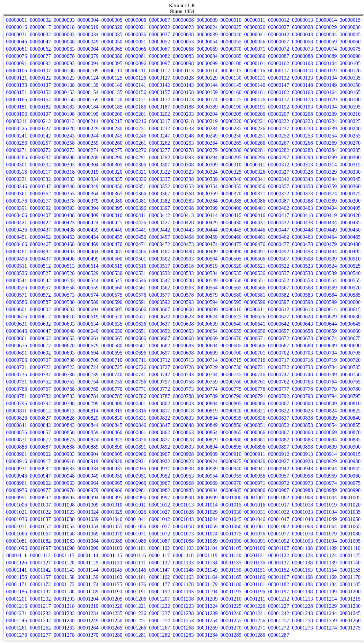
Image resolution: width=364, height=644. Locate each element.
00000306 (136, 165)
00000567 (279, 288)
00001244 (326, 613)
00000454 (88, 237)
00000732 (279, 367)
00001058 (183, 526)
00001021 (16, 512)
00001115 (112, 555)
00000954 (207, 476)
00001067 (40, 534)
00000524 (326, 266)
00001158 (64, 577)
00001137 (278, 563)
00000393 (64, 208)
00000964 (88, 483)
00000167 (40, 99)
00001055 (112, 526)
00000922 (159, 461)
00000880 (231, 440)
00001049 (326, 519)
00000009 (207, 20)
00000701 (255, 353)
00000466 (16, 244)
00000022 (159, 27)
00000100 (231, 63)
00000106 (16, 71)
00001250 (112, 620)
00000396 (136, 208)
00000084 (207, 56)
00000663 (64, 338)
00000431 (255, 223)
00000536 (255, 273)
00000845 (112, 425)
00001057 (159, 526)
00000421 (16, 223)
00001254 (207, 620)
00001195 (231, 592)
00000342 (279, 179)
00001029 (207, 512)
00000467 (40, 244)
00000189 (207, 107)
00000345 (350, 179)
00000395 (112, 208)
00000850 (231, 425)
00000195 (350, 107)
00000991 (16, 497)
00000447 (279, 230)
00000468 (64, 244)
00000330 (350, 172)
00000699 (207, 353)
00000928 (303, 461)
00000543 (64, 280)
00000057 (279, 42)
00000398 (183, 208)
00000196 (16, 114)
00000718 (303, 360)
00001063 (303, 526)
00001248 (64, 620)
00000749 (326, 374)
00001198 (302, 592)
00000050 (112, 42)
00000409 (88, 215)
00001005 (350, 497)
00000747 (279, 374)
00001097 (40, 548)
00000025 (231, 27)
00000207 (279, 114)
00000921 (136, 461)
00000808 (303, 403)
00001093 (303, 541)
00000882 (279, 440)
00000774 (207, 389)
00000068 (183, 49)
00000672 (279, 338)
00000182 (40, 107)
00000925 (231, 461)
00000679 (88, 346)
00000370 (231, 194)
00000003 (64, 20)
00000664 (88, 338)
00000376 (16, 201)
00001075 (231, 534)
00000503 (183, 259)
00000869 (326, 432)
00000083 (183, 56)
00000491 (255, 251)
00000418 (303, 215)
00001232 (40, 613)
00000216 (136, 121)
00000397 (159, 208)
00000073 (303, 49)
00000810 (350, 403)
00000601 (16, 309)
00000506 (255, 259)
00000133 (303, 78)
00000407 (40, 215)
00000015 (350, 20)
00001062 (279, 526)
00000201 (136, 114)
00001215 (350, 599)
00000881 (255, 440)
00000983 (183, 490)
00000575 (112, 295)
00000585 (350, 295)
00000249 (207, 136)
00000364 (88, 194)
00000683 (183, 346)
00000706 (16, 360)
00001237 (159, 613)
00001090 (231, 541)
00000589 (88, 302)
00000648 (64, 331)
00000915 (350, 454)
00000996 (136, 497)
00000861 (136, 432)
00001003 (303, 497)
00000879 (207, 440)
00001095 (350, 541)
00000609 (207, 309)
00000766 (16, 389)
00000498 (64, 259)
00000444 (207, 230)
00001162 (159, 577)
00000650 (112, 331)
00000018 (64, 27)
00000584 (326, 295)
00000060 (350, 42)
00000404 (326, 208)
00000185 (112, 107)
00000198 (64, 114)
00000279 (207, 150)
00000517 (159, 266)
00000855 (350, 425)
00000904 (88, 454)
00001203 (64, 599)
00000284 (326, 150)
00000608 (183, 309)
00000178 (303, 99)
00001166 (255, 577)
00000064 (88, 49)
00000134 (326, 78)
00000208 (303, 114)
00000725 (112, 367)
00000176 (255, 99)
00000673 (303, 338)
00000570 (350, 288)
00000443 (183, 230)
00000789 (207, 396)
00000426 (136, 223)
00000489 (207, 251)
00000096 (136, 63)
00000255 (350, 136)
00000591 (136, 302)
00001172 (40, 584)
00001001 (255, 497)
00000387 (279, 201)
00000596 (255, 302)
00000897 (279, 447)
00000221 (255, 121)
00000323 (183, 172)
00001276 (16, 635)
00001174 (88, 584)
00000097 (159, 63)
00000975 (350, 483)
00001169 (326, 577)
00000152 (40, 92)
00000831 (136, 418)
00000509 (326, 259)
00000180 (350, 99)
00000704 (326, 353)
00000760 (231, 382)
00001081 (16, 541)
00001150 (231, 570)
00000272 (40, 150)
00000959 (326, 476)
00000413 (183, 215)
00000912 (279, 454)
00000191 (255, 107)
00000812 (40, 411)
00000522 (279, 266)
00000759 (207, 382)
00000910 (231, 454)
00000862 (159, 432)
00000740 (112, 374)
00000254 (326, 136)
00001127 (40, 563)
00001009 (88, 505)
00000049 (88, 42)
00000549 (207, 280)
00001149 (207, 570)
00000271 (16, 150)
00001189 (88, 592)
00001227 (279, 606)
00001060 (231, 526)
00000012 (279, 20)
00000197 (40, 114)
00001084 (88, 541)
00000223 (303, 121)
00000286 (16, 157)
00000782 (40, 396)
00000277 (159, 150)
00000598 (303, 302)
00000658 (303, 331)
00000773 (183, 389)
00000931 (16, 469)
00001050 (350, 519)
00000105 (350, 63)
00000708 (64, 360)
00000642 (279, 324)
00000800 (112, 403)
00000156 (136, 92)
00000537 (279, 273)
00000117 (278, 71)
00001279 (88, 635)
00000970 (231, 483)
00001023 (64, 512)
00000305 (112, 165)
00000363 (64, 194)
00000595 (231, 302)
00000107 (40, 71)
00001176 (136, 584)
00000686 (255, 346)
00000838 (303, 418)
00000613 (303, 309)
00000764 (326, 382)
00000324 (207, 172)
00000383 (183, 201)
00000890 (112, 447)
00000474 (207, 244)
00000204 (207, 114)
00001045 (231, 519)
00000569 (326, 288)
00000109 (88, 71)
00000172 (159, 99)
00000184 (88, 107)
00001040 (112, 519)
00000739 (88, 374)
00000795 (350, 396)
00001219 (88, 606)
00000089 (326, 56)
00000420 (350, 215)
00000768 (64, 389)
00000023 (183, 27)
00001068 (64, 534)
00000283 (303, 150)
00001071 (136, 534)
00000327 (279, 172)
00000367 (159, 194)
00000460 (231, 237)
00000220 (231, 121)
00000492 (279, 251)
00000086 (255, 56)
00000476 (255, 244)
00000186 (136, 107)
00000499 (88, 259)
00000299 (326, 157)
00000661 (16, 338)
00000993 (64, 497)
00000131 (255, 78)
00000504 (207, 259)
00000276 (136, 150)
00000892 (159, 447)
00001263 (64, 628)
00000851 (255, 425)
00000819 (207, 411)
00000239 (326, 128)
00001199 (326, 592)
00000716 (255, 360)
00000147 (279, 85)
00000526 (16, 273)
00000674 (326, 338)
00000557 (40, 288)
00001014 (207, 505)
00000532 (159, 273)
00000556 (16, 288)
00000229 (88, 128)
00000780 (350, 389)
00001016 (255, 505)
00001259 (326, 620)
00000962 (40, 483)
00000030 (350, 27)
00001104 (207, 548)
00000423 (64, 223)
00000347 (40, 186)
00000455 (112, 237)
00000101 (255, 63)
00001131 (136, 563)
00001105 (231, 548)
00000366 (136, 194)
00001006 (16, 505)
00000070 (231, 49)
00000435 (350, 223)
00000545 (112, 280)
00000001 (16, 20)
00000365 (112, 194)
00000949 (88, 476)
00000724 (88, 367)
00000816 (136, 411)
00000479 (326, 244)
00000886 (16, 447)
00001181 (255, 584)
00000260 (112, 143)
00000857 (40, 432)
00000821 (255, 411)
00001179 (207, 584)
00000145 (231, 85)
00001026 (136, 512)
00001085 (112, 541)
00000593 (183, 302)
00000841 (16, 425)
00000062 (40, 49)
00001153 (302, 570)
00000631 (16, 324)
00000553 (303, 280)
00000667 (159, 338)
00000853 (303, 425)
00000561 (136, 288)
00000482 (40, 251)
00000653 (183, 331)
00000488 (183, 251)
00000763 (303, 382)
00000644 (326, 324)
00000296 (255, 157)
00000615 (350, 309)
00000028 (303, 27)
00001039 (88, 519)
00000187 (159, 107)
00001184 (326, 584)
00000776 (255, 389)
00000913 (303, 454)
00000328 (303, 172)
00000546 (136, 280)
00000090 (350, 56)
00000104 (326, 63)
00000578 (183, 295)
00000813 (64, 411)
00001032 (279, 512)
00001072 (159, 534)
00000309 (207, 165)
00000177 (279, 99)
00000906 (136, 454)
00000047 (40, 42)
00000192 (279, 107)
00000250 (231, 136)
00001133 (183, 563)
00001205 (112, 599)
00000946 (16, 476)
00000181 (16, 107)
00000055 (231, 42)
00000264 (207, 143)
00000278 (183, 150)
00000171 (136, 99)
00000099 (207, 63)
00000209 (326, 114)
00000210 (350, 114)
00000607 (159, 309)
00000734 (326, 367)
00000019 (88, 27)
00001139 (326, 563)
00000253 (303, 136)
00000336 (136, 179)
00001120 (231, 555)
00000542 (40, 280)
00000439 (88, 230)
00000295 (231, 157)
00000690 (350, 346)
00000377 (40, 201)
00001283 (183, 635)
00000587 (40, 302)
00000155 (112, 92)
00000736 (16, 374)
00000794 (326, 396)
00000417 (279, 215)
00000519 (207, 266)
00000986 (255, 490)
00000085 (231, 56)
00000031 (16, 34)
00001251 (136, 620)
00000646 (16, 331)
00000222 (279, 121)
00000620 (112, 317)
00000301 (16, 165)
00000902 (40, 454)
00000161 (255, 92)
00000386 (255, 201)
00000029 (326, 27)
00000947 (40, 476)
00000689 (326, 346)
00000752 (40, 382)
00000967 (159, 483)
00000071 (255, 49)
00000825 (350, 411)
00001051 (16, 526)
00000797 (40, 403)
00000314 (326, 165)
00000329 (326, 172)
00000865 (231, 432)
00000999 (207, 497)
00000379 (88, 201)
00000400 (231, 208)
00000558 (64, 288)
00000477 (279, 244)
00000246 (136, 136)
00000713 (183, 360)
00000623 (183, 317)
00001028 (183, 512)
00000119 (326, 71)
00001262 (40, 628)
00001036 (16, 519)
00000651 (136, 331)
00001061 (255, 526)
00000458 (183, 237)
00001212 (279, 599)
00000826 (16, 418)
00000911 (255, 454)
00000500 (112, 259)
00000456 (136, 237)
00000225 (350, 121)
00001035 (350, 512)
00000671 (255, 338)
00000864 (207, 432)
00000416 (255, 215)
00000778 (303, 389)
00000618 (64, 317)
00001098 (64, 548)
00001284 (207, 635)
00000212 (40, 121)
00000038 (183, 34)
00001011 (136, 505)
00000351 (136, 186)
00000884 (326, 440)
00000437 (40, 230)
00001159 (88, 577)
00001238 (183, 613)
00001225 (231, 606)
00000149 (326, 85)
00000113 (183, 71)
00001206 (136, 599)
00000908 (183, 454)
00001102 (159, 548)
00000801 (136, 403)
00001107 (278, 548)
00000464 (326, 237)
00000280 (231, 150)
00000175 (231, 99)
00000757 (159, 382)
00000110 (112, 71)
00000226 (16, 128)
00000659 (326, 331)
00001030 (231, 512)
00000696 (136, 353)
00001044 (207, 519)
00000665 (112, 338)
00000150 (350, 85)
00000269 (326, 143)
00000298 (303, 157)
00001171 (17, 584)
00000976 (16, 490)
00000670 (231, 338)
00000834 (207, 418)
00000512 (40, 266)
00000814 (88, 411)
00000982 (159, 490)
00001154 (326, 570)
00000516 (136, 266)
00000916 (16, 461)
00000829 (88, 418)
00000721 (16, 367)
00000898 (303, 447)
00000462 (279, 237)
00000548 (183, 280)
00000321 (136, 172)
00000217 (159, 121)
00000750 (350, 374)
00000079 (88, 56)
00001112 (40, 555)
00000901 (16, 454)
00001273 (303, 628)
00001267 (159, 628)
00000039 (207, 34)
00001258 (303, 620)
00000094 (88, 63)
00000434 (326, 223)
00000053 (183, 42)
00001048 (303, 519)
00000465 (350, 237)
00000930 (350, 461)
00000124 (88, 78)
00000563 (183, 288)
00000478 (303, 244)
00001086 (136, 541)
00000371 (255, 194)
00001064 (326, 526)
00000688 (303, 346)
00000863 (183, 432)
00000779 (326, 389)
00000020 (112, 27)
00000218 (183, 121)
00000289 (88, 157)
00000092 (40, 63)
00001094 (326, 541)
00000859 (88, 432)
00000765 (350, 382)
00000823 (303, 411)
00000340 (231, 179)
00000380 (112, 201)
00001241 (255, 613)
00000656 (255, 331)
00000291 (136, 157)
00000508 (303, 259)
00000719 (326, 360)
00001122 (278, 555)
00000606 (136, 309)
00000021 (136, 27)
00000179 (326, 99)
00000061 (16, 49)
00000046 (16, 42)
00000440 (112, 230)
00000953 (183, 476)
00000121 (16, 78)
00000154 (88, 92)
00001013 (183, 505)
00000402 (279, 208)
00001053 (64, 526)
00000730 (231, 367)
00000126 (136, 78)
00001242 (279, 613)
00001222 (159, 606)
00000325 (231, 172)
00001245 (350, 613)
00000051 (136, 42)
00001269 (207, 628)
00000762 (279, 382)
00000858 (64, 432)
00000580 (231, 295)
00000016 (16, 27)
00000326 (255, 172)
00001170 (350, 577)
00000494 (326, 251)
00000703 (303, 353)
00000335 (112, 179)
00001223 (183, 606)
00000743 (183, 374)
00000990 (350, 490)
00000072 (279, 49)
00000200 (112, 114)
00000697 (159, 353)
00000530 (112, 273)
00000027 (279, 27)
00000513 (64, 266)
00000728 (183, 367)
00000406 (16, 215)
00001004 (326, 497)
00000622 (159, 317)
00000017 (40, 27)
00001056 (136, 526)
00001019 (326, 505)
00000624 (207, 317)
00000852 (279, 425)
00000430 (231, 223)
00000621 (136, 317)
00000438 (64, 230)
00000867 (279, 432)
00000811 (17, 411)
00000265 (231, 143)
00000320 (112, 172)
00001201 (16, 599)
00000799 (88, 403)
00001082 (40, 541)
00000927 (279, 461)
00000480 (350, 244)
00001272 (279, 628)
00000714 (207, 360)
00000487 (159, 251)
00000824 (326, 411)
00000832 (159, 418)
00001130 (112, 563)
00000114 (207, 71)
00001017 (279, 505)
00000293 (183, 157)
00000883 (303, 440)
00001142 (40, 570)
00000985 (231, 490)
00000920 (112, 461)
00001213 (303, 599)
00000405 (350, 208)
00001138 (302, 563)
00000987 (279, 490)
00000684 (207, 346)
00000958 (303, 476)
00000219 (207, 121)
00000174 (207, 99)
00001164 (207, 577)
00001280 (112, 635)
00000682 (159, 346)
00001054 (88, 526)
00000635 (112, 324)
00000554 (326, 280)
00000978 (64, 490)
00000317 (40, 172)
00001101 (136, 548)
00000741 (136, 374)
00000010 (231, 20)
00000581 (255, 295)
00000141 (136, 85)
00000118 (302, 71)
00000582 (279, 295)
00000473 (183, 244)
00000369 (207, 194)
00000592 (159, 302)
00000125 (112, 78)
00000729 (207, 367)
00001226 (255, 606)
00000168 (64, 99)
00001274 (326, 628)
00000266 (255, 143)
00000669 (207, 338)
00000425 (112, 223)
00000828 (64, 418)
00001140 (350, 563)
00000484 (88, 251)
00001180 (231, 584)
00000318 (64, 172)
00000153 (64, 92)
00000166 (16, 99)
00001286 (255, 635)
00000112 (159, 71)
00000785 (112, 396)
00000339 (207, 179)
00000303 (64, 165)
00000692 (40, 353)
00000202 (159, 114)
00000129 (207, 78)
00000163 (303, 92)
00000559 (88, 288)
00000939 (207, 469)
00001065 (350, 526)
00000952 (159, 476)
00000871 (16, 440)
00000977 (40, 490)
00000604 (88, 309)
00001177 (159, 584)
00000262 (159, 143)
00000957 (279, 476)
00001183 (302, 584)
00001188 (64, 592)
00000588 (64, 302)
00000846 (136, 425)
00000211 (17, 121)
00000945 (350, 469)
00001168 (302, 577)
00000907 (159, 454)
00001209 (207, 599)
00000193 (303, 107)
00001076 (255, 534)
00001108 (302, 548)
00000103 (303, 63)
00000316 (16, 172)
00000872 (40, 440)
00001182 (278, 584)
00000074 (326, 49)
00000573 (64, 295)
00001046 (255, 519)
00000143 (183, 85)
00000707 (40, 360)
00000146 (255, 85)
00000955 (231, 476)
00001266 (136, 628)
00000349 (88, 186)
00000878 (183, 440)
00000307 (159, 165)
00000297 (279, 157)
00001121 (255, 555)
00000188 (183, 107)
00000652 (159, 331)
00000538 (303, 273)
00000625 (231, 317)
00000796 (16, 403)
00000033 (64, 34)
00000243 (64, 136)
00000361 (16, 194)
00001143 (64, 570)
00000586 (16, 302)
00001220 (112, 606)
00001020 (350, 505)
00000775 (231, 389)
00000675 (350, 338)
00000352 (159, 186)
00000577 (159, 295)
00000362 (40, 194)
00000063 (64, 49)
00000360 (350, 186)
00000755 (112, 382)
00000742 (159, 374)
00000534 (207, 273)
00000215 (112, 121)
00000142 (159, 85)
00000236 (255, 128)
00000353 (183, 186)
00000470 (112, 244)
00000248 (183, 136)
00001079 (326, 534)
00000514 (88, 266)
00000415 (231, 215)
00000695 (112, 353)
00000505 (231, 259)
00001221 (136, 606)
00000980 (112, 490)
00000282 (279, 150)
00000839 (326, 418)
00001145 (112, 570)
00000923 (183, 461)
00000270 (350, 143)
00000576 (136, 295)
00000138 (64, 85)
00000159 (207, 92)
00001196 (255, 592)
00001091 (255, 541)
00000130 (231, 78)
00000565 (231, 288)
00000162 (279, 92)
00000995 (112, 497)
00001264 (88, 628)
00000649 (88, 331)
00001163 (183, 577)
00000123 (64, 78)
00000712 (159, 360)
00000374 (326, 194)
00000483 (64, 251)
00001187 (40, 592)
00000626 (255, 317)
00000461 (255, 237)
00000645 (350, 324)
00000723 (64, 367)
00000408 (64, 215)
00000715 (231, 360)
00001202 (40, 599)
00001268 (183, 628)
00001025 (112, 512)
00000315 (350, 165)
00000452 (40, 237)
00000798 (64, 403)
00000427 (159, 223)
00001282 (159, 635)
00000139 (88, 85)
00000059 (326, 42)
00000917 (40, 461)
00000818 (183, 411)
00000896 (255, 447)
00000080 (112, 56)
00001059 (207, 526)
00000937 (159, 469)
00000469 (88, 244)
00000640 (231, 324)
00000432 (279, 223)
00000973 (303, 483)
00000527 (40, 273)
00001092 (279, 541)
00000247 (159, 136)
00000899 (326, 447)
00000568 (303, 288)
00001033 (303, 512)
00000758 (183, 382)
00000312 (279, 165)
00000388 (303, 201)
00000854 (326, 425)
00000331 (16, 179)
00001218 (64, 606)
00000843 (64, 425)
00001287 (279, 635)
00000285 (350, 150)
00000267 (279, 143)
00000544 (88, 280)
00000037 (159, 34)
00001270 (231, 628)
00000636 (136, 324)
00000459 (207, 237)
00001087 (159, 541)
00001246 (16, 620)
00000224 (326, 121)
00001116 (136, 555)
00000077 (40, 56)
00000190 (231, 107)
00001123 (302, 555)
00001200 (350, 592)
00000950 (112, 476)
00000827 (40, 418)
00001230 (350, 606)
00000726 (136, 367)
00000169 (88, 99)
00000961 (16, 483)
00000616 (16, 317)
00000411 (136, 215)
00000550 (231, 280)
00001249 (88, 620)
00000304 (88, 165)
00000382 (159, 201)
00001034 (326, 512)
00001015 (231, 505)
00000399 (207, 208)
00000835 (231, 418)
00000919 (88, 461)
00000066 (136, 49)
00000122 (40, 78)
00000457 (159, 237)
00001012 (159, 505)
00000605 (112, 309)
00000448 (303, 230)
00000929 (326, 461)
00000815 (112, 411)
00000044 (326, 34)
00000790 (231, 396)
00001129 (88, 563)
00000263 (183, 143)
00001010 (112, 505)
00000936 (136, 469)
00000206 (255, 114)
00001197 (278, 592)
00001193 (183, 592)
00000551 (255, 280)
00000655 (231, 331)
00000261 (136, 143)
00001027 (159, 512)
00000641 (255, 324)
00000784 (88, 396)
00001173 (64, 584)
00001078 (303, 534)
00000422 (40, 223)
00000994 (88, 497)
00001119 (207, 555)
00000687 (279, 346)
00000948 (64, 476)
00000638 (183, 324)
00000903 (64, 454)
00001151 (255, 570)
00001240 (231, 613)
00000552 (279, 280)
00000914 (326, 454)
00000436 (16, 230)
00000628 (303, 317)
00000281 (255, 150)
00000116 (255, 71)
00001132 (159, 563)
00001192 (159, 592)
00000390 (350, 201)
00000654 (207, 331)
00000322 (159, 172)
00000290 (112, 157)
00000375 (350, 194)
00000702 (279, 353)
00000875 (112, 440)
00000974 (326, 483)
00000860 (112, 432)
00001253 (183, 620)
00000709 (88, 360)
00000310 (231, 165)
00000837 (279, 418)
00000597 (279, 302)
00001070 (112, 534)
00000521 (255, 266)
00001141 (17, 570)
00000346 (16, 186)
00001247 (40, 620)
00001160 (112, 577)
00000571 (16, 295)
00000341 (255, 179)
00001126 (17, 563)
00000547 (159, 280)
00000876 (136, 440)
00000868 (303, 432)
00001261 (16, 628)
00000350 (112, 186)
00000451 (16, 237)
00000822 (279, 411)
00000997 (159, 497)
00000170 (112, 99)
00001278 (64, 635)
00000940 (231, 469)
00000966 (136, 483)
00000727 (159, 367)
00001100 (112, 548)
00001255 (231, 620)
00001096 (16, 548)
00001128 (64, 563)
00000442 (159, 230)
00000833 (183, 418)
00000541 (16, 280)
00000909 (207, 454)
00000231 (136, 128)
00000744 (207, 374)
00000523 (303, 266)
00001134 (207, 563)
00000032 (40, 34)
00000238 (303, 128)
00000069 (207, 49)
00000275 (112, 150)
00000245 (112, 136)
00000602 (40, 309)
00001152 (278, 570)
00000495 (350, 251)
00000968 (183, 483)
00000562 (159, 288)
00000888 (64, 447)
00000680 (112, 346)
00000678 (64, 346)
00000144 (207, 85)
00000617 (40, 317)
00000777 (279, 389)
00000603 (64, 309)
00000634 (88, 324)
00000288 (64, 157)
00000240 (350, 128)
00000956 (255, 476)
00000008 (183, 20)
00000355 (231, 186)
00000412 (159, 215)
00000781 (16, 396)
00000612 (279, 309)
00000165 (350, 92)
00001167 (278, 577)
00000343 (303, 179)
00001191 (136, 592)
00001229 (326, 606)
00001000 (231, 497)
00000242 (40, 136)
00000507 (279, 259)
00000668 (183, 338)
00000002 (40, 20)
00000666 (136, 338)
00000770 (112, 389)
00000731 (255, 367)
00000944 (326, 469)
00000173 (183, 99)
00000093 (64, 63)
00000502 (159, 259)
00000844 (88, 425)
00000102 (279, 63)
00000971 (255, 483)
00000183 (64, 107)
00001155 (350, 570)
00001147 (159, 570)
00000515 (112, 266)
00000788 (183, 396)
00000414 (207, 215)
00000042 (279, 34)
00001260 (350, 620)
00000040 (231, 34)
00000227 (40, 128)
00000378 (64, 201)
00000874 (88, 440)
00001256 (255, 620)
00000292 (159, 157)
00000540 (350, 273)
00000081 (136, 56)
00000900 (350, 447)
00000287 (40, 157)
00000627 (279, 317)
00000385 (231, 201)
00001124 (326, 555)
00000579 (207, 295)
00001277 (40, 635)
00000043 (303, 34)
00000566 (255, 288)
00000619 (88, 317)
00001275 (350, 628)
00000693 (64, 353)
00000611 (255, 309)
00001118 (183, 555)
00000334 (88, 179)
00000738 (64, 374)
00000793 (303, 396)
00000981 (136, 490)
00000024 (207, 27)
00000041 (255, 34)
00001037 (40, 519)
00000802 (159, 403)
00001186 (17, 592)
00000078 (64, 56)
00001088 (183, 541)
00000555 (350, 280)
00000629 (326, 317)
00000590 (112, 302)
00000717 (279, 360)
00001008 (64, 505)
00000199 (88, 114)
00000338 (183, 179)
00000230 (112, 128)
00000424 (88, 223)
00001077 (279, 534)
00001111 (16, 555)
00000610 (231, 309)
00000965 (112, 483)
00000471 (136, 244)
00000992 (40, 497)
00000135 (350, 78)
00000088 (303, 56)
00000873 (64, 440)
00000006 (136, 20)
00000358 (303, 186)
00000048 (64, 42)
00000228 (64, 128)
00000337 (159, 179)
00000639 (207, 324)
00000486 (136, 251)
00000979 (88, 490)
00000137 (40, 85)
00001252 (159, 620)
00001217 (40, 606)
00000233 (183, 128)
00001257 (279, 620)
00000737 (40, 374)
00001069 (88, 534)
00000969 (207, 483)
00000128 (183, 78)
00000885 (350, 440)
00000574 (88, 295)
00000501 (136, 259)
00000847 (159, 425)
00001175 (112, 584)
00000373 (303, 194)
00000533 (183, 273)
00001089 (207, 541)
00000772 (159, 389)
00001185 (350, 584)
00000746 (255, 374)
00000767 (40, 389)
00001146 (136, 570)
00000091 (16, 63)
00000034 (88, 34)
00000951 (136, 476)
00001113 (64, 555)
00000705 (350, 353)
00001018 (303, 505)
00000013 (303, 20)
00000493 (303, 251)
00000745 (231, 374)
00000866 (255, 432)
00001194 (207, 592)
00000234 (207, 128)
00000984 (207, 490)
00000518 (183, 266)
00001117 (159, 555)
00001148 (183, 570)
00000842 (40, 425)
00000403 (303, 208)
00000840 (350, 418)
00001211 (255, 599)
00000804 (207, 403)
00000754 (88, 382)
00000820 (231, 411)
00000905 (112, 454)
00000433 (303, 223)
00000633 (64, 324)
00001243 (303, 613)
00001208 (183, 599)
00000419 (326, 215)
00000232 (159, 128)
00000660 (350, 331)
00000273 (64, 150)
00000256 (16, 143)
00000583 (303, 295)
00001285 (231, 635)
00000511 (17, 266)
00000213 (64, 121)
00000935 (112, 469)
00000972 (279, 483)
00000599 (326, 302)
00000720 (350, 360)
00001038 (64, 519)
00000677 (40, 346)
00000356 (255, 186)
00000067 (159, 49)
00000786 (136, 396)
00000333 (64, 179)
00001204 (88, 599)
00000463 (303, 237)
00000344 (326, 179)
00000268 (303, 143)
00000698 (183, 353)
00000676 (16, 346)
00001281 (136, 635)
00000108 (64, 71)
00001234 (88, 613)
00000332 (40, 179)
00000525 (350, 266)
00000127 (159, 78)
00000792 (279, 396)
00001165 (231, 577)
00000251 (255, 136)
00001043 (183, 519)
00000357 (279, 186)
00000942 (279, 469)
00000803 (183, 403)
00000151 (16, 92)
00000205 (231, 114)
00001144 (88, 570)
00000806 (255, 403)
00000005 (112, 20)
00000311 (255, 165)
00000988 (303, 490)
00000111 (136, 71)
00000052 (159, 42)
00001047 (279, 519)
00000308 (183, 165)
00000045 (350, 34)
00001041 (136, 519)
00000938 (183, 469)
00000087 (279, 56)
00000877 (159, 440)
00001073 (183, 534)
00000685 (231, 346)
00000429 (207, 223)
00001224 (207, 606)
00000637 (159, 324)
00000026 (255, 27)
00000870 (350, 432)
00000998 (183, 497)
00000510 (350, 259)
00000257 (40, 143)
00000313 (303, 165)
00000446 (255, 230)
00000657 (279, 331)
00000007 (159, 20)
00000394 (88, 208)
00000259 (88, 143)
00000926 (255, 461)
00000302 (40, 165)
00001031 (255, 512)
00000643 (303, 324)
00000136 (16, 85)
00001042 (159, 519)
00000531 (136, 273)
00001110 (350, 548)
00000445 (231, 230)
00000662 (40, 338)
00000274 (88, 150)
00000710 (112, 360)
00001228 (303, 606)
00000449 (326, 230)
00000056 (255, 42)
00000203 (183, 114)
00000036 (136, 34)
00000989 (326, 490)
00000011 (255, 20)
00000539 (326, 273)
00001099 (88, 548)
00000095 (112, 63)
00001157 (40, 577)
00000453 (64, 237)
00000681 (136, 346)
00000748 (303, 374)
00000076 (16, 56)
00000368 (183, 194)
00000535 (231, 273)
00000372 (279, 194)
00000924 (207, 461)
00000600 (350, 302)
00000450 (350, 230)
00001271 (255, 628)
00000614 (326, 309)
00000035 (112, 34)
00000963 (64, 483)
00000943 (303, 469)
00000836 (255, 418)
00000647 (40, 331)
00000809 (326, 403)
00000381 (136, 201)
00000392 (40, 208)
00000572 (40, 295)
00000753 (64, 382)
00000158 (183, 92)
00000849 (207, 425)
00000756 (136, 382)
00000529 (88, 273)
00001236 (136, 613)
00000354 (207, 186)
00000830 (112, 418)
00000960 (350, 476)
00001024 (88, 512)
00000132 (279, 78)
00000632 (40, 324)
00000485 (112, 251)
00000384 (207, 201)
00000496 (16, 259)
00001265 (112, 628)
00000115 (231, 71)
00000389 (326, 201)
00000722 (40, 367)
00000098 (183, 63)
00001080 (350, 534)
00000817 (159, 411)
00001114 (88, 555)
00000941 (255, 469)
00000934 (88, 469)
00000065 (112, 49)
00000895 (231, 447)
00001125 (350, 555)
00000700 (231, 353)
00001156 (17, 577)
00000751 (16, 382)
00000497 (40, 259)
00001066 (16, 534)
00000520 (231, 266)
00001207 (159, 599)
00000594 (207, 302)
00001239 (207, 613)
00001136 (255, 563)
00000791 (255, 396)
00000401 (255, 208)
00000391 (16, 208)
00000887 (40, 447)
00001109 (326, 548)
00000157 (159, 92)
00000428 (183, 223)
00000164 (326, 92)
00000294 (207, 157)
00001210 (231, 599)
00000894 (207, 447)
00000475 (231, 244)
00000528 (64, 273)
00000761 (255, 382)
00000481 (16, 251)
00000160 (231, 92)
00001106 (255, 548)
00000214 (88, 121)
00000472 (159, 244)
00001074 (207, 534)
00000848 (183, 425)
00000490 (231, 251)
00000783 (64, 396)
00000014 (326, 20)
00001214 (326, 599)
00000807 (279, 403)
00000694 (88, 353)
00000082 (159, 56)
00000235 (231, 128)
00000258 (64, 143)
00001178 (183, 584)
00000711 (136, 360)
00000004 (88, 20)
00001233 (64, 613)
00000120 (350, 71)
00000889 (88, 447)
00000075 (350, 49)
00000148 (303, 85)
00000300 (350, 157)
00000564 (207, 288)
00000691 (16, 353)
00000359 (326, 186)
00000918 (64, 461)
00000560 (112, 288)
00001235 (112, 613)
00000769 (88, 389)
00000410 (112, 215)
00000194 (326, 107)
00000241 (16, 136)
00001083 (64, 541)
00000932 (40, 469)
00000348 (64, 186)
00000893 (183, 447)
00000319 (88, 172)
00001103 (183, 548)
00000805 (231, 403)
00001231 (16, 613)
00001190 (112, 592)
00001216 (16, 606)
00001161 (136, 577)
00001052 (40, 526)
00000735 (350, 367)
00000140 (112, 85)
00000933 (64, 469)
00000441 (136, 230)
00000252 (279, 136)
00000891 (136, 447)
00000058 (303, 42)
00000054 (207, 42)
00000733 (303, 367)
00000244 (88, 136)
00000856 (16, 432)
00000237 (279, 128)
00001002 (279, 497)
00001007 (40, 505)
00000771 (136, 389)
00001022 (40, 512)
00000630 (350, 317)
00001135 (231, 563)
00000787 (159, 396)
